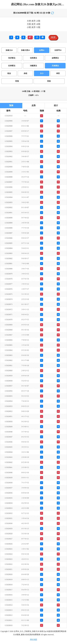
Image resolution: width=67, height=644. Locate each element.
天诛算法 (55, 66)
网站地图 (34, 639)
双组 (49, 81)
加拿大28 (9, 50)
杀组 (25, 73)
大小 (42, 73)
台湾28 (42, 50)
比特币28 (58, 50)
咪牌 (53, 37)
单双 (58, 73)
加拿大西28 (25, 50)
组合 (9, 73)
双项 (17, 81)
